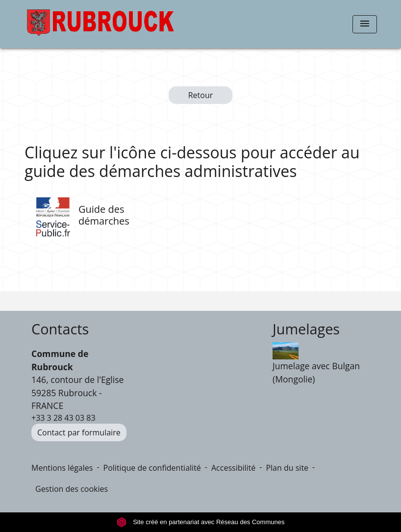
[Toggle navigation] (365, 24)
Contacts (60, 329)
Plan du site (287, 468)
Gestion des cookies (72, 489)
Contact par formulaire (79, 432)
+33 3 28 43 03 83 (63, 418)
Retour (201, 95)
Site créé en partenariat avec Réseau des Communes (201, 522)
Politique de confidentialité (152, 468)
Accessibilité (233, 468)
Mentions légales (62, 468)
